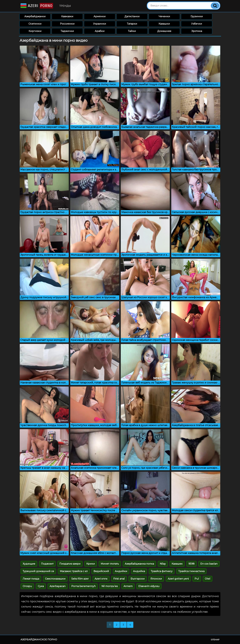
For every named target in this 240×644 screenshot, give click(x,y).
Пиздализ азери (70, 564)
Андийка (139, 571)
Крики (91, 564)
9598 (191, 564)
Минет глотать (110, 564)
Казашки (164, 24)
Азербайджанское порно (39, 639)
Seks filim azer (80, 579)
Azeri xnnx (101, 579)
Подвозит (47, 564)
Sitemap (215, 640)
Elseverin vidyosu (149, 586)
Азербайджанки (35, 16)
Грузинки (197, 16)
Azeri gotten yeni (178, 579)
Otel (208, 579)
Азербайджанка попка (139, 564)
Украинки (100, 24)
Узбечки (197, 24)
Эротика (197, 31)
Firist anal (119, 579)
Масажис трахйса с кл (74, 571)
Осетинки (35, 24)
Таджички (67, 31)
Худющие (29, 564)
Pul (197, 579)
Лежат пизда (31, 579)
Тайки (132, 31)
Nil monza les (110, 586)
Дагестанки (132, 16)
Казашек (177, 564)
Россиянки (67, 24)
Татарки (132, 24)
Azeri (37, 6)
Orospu (27, 586)
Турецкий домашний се (38, 571)
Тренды (65, 6)
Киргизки (35, 31)
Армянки (100, 16)
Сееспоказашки (55, 579)
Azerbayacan (58, 586)
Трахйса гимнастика (191, 571)
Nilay (163, 564)
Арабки (100, 31)
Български (138, 579)
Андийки (121, 571)
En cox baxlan (209, 564)
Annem (128, 586)
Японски (156, 579)
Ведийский (101, 571)
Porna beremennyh (83, 586)
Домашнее (164, 31)
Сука (41, 586)
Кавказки (67, 16)
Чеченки (164, 16)
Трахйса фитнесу (162, 571)
